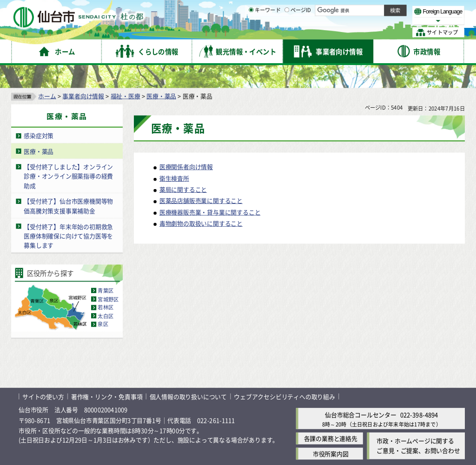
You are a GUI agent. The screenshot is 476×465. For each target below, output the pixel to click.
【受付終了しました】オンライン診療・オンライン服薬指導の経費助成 (68, 155)
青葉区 (106, 269)
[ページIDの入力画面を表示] (287, 32)
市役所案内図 (331, 433)
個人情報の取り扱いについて (188, 375)
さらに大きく (388, 21)
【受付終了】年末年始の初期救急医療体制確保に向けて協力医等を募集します (68, 215)
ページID (298, 33)
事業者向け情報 (83, 75)
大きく (358, 21)
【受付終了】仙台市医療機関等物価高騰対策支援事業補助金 (68, 185)
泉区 (103, 303)
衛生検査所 (174, 157)
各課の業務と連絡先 (331, 417)
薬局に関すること (183, 168)
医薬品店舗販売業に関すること (201, 180)
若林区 (106, 286)
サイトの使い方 (43, 375)
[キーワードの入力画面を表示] (251, 32)
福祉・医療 (126, 75)
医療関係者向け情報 (186, 146)
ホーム (47, 75)
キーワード (265, 33)
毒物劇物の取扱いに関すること (201, 202)
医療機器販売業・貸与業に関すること (210, 191)
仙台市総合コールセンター (361, 394)
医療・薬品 (161, 75)
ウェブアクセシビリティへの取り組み (284, 375)
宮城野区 (108, 278)
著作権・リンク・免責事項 (107, 375)
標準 (371, 10)
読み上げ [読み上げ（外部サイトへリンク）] (306, 9)
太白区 (106, 295)
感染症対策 (39, 115)
